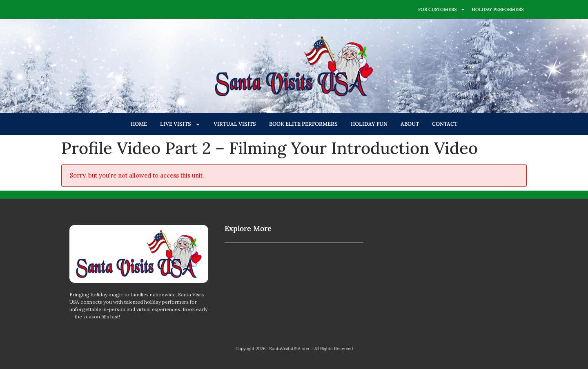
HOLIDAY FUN (369, 124)
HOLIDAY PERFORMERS (498, 9)
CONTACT (445, 124)
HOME (139, 124)
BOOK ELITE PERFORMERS (303, 124)
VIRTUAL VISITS (235, 124)
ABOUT (410, 124)
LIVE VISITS (180, 124)
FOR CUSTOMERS (442, 10)
